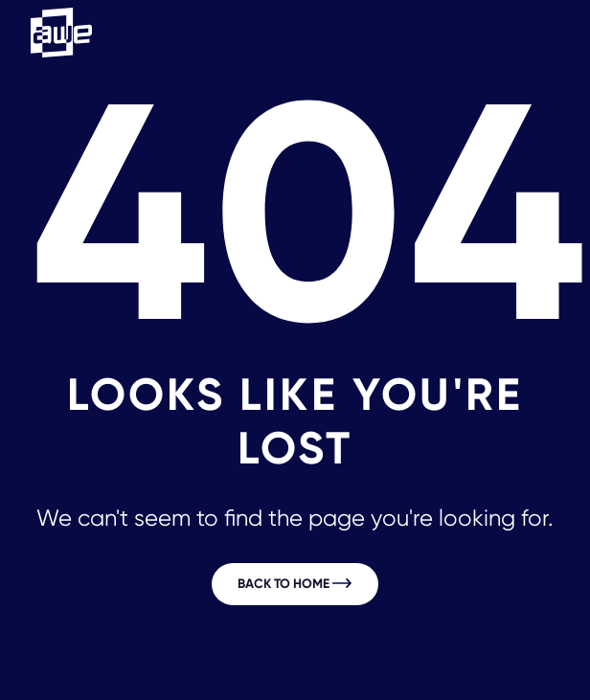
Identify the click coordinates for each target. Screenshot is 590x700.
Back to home (295, 584)
